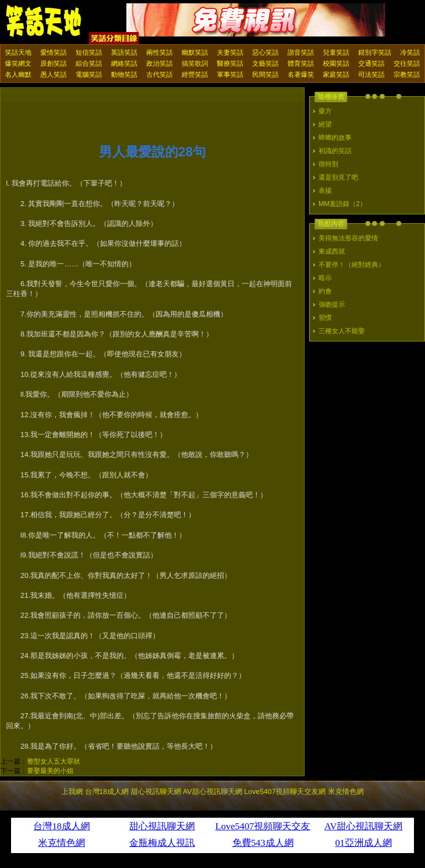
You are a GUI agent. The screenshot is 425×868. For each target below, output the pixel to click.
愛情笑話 (54, 52)
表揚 (325, 191)
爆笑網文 (18, 64)
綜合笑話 (89, 64)
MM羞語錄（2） (342, 204)
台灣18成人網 (107, 791)
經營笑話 (195, 75)
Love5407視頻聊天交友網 (285, 791)
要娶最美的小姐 (50, 771)
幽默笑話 (195, 52)
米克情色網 (346, 791)
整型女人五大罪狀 (54, 761)
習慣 (325, 318)
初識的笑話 (335, 151)
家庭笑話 (336, 75)
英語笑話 (124, 52)
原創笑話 (54, 64)
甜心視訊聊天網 (156, 791)
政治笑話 (160, 64)
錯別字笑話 (375, 52)
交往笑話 (407, 64)
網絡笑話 (124, 64)
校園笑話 (336, 64)
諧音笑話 (301, 52)
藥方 (325, 111)
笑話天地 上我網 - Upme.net (44, 22)
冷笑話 (410, 52)
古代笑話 (160, 75)
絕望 (325, 124)
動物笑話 (124, 75)
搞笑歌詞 (195, 64)
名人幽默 (18, 75)
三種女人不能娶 (342, 331)
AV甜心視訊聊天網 (212, 791)
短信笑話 (89, 52)
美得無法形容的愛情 (348, 238)
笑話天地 (18, 52)
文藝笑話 (265, 64)
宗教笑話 (407, 75)
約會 (325, 291)
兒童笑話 (336, 52)
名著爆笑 (301, 75)
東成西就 (332, 251)
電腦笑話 (89, 75)
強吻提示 (332, 304)
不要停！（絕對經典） (352, 265)
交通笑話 (371, 64)
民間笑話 (265, 75)
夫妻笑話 (230, 52)
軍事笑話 (230, 75)
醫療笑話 (230, 64)
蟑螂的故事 (335, 138)
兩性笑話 (160, 52)
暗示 (325, 278)
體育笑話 (301, 64)
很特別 (328, 164)
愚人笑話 (54, 75)
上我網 (72, 791)
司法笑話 (371, 75)
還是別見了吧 (338, 177)
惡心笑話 (265, 52)
